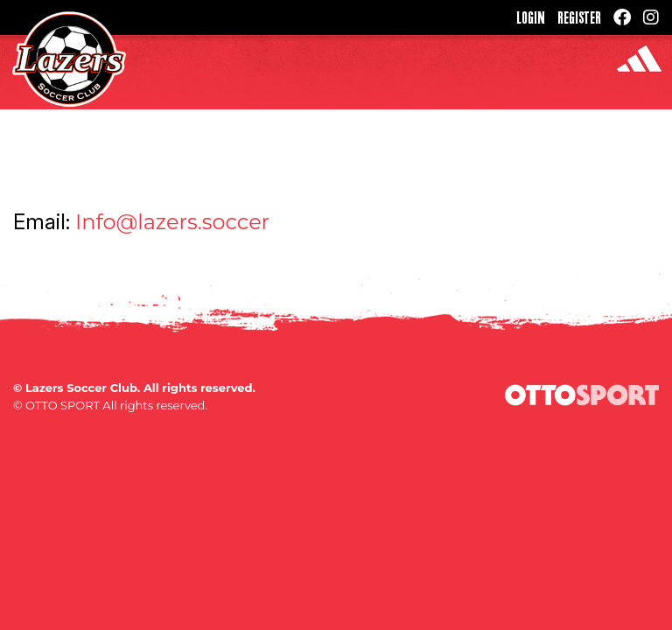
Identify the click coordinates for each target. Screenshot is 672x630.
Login (531, 17)
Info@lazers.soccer (172, 222)
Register (579, 17)
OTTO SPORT (63, 405)
